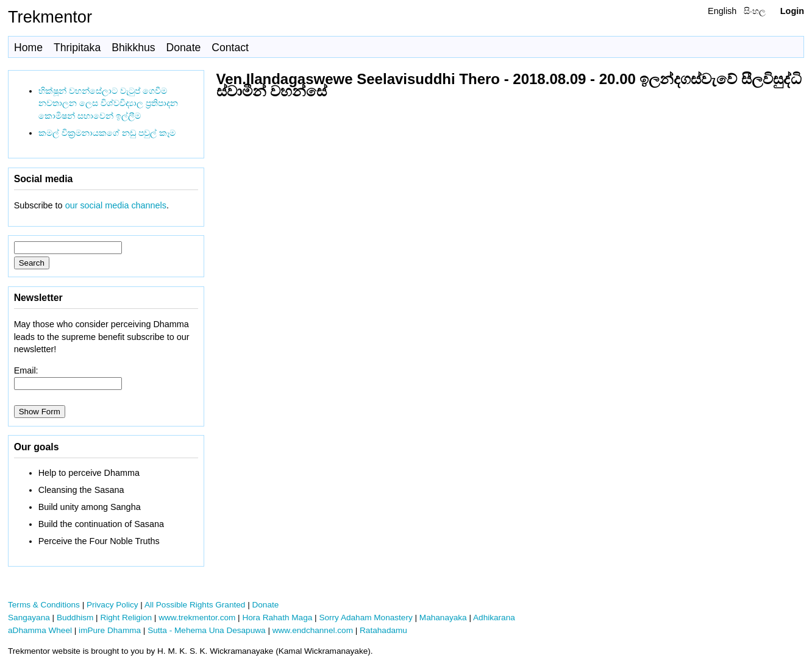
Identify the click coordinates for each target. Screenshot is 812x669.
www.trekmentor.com (197, 618)
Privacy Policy (112, 605)
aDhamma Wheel (40, 630)
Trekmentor (50, 17)
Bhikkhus (133, 48)
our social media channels (116, 205)
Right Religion (126, 618)
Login (792, 11)
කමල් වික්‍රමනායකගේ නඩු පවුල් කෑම (107, 133)
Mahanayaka (443, 618)
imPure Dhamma (110, 630)
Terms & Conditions (44, 605)
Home (28, 48)
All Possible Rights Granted (195, 605)
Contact (230, 48)
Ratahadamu (383, 630)
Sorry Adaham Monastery (365, 618)
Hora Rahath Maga (277, 618)
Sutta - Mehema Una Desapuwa (206, 630)
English (722, 11)
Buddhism (75, 618)
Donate (184, 48)
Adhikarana (494, 618)
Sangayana (29, 618)
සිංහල (755, 11)
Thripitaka (77, 48)
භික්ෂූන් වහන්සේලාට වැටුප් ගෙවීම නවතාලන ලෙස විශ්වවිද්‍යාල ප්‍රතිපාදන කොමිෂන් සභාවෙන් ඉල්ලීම (108, 104)
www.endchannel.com (313, 630)
